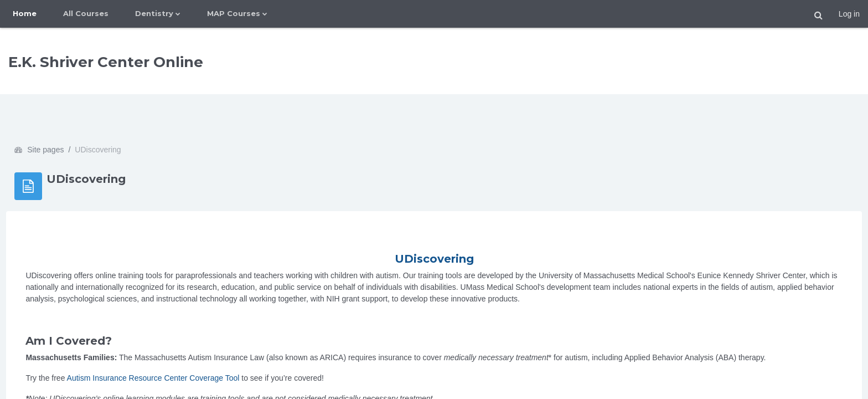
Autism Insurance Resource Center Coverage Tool (178, 347)
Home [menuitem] (25, 13)
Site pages (70, 119)
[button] (819, 16)
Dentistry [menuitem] (154, 13)
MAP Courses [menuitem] (234, 13)
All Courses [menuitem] (86, 13)
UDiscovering (434, 228)
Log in (849, 14)
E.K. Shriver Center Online (106, 62)
